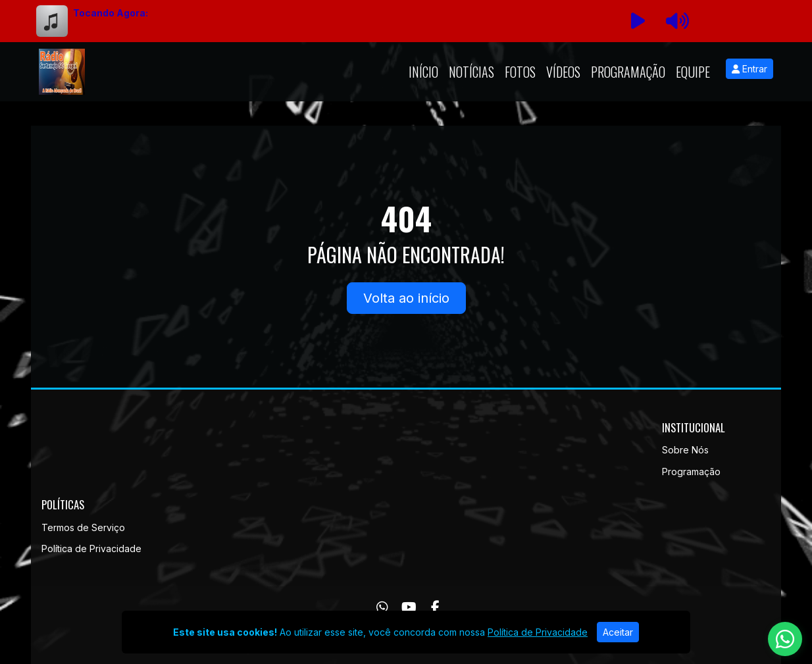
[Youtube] (409, 607)
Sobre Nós (685, 450)
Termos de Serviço (83, 527)
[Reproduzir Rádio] (638, 21)
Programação (628, 72)
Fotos (520, 72)
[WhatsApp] (382, 607)
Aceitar (618, 632)
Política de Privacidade (91, 549)
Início (423, 72)
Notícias (471, 72)
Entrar (749, 69)
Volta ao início (406, 298)
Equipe (693, 72)
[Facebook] (435, 607)
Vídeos (563, 72)
